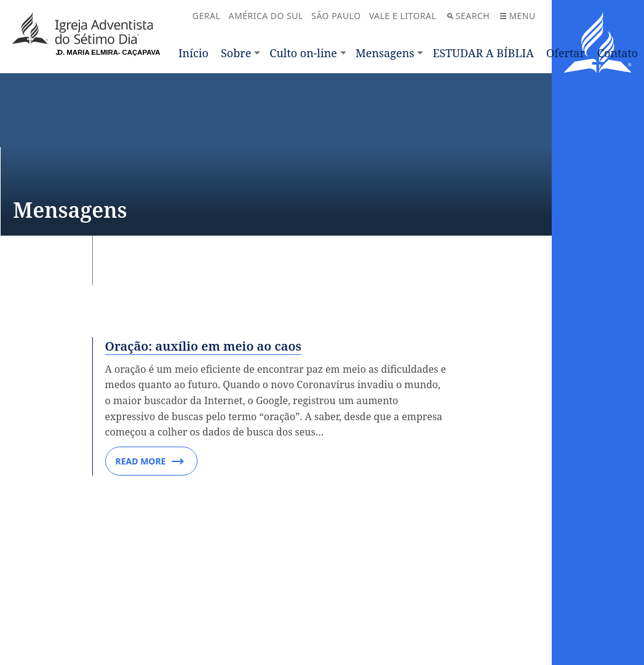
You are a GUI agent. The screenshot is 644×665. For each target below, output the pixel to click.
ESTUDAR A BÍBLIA (483, 53)
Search (468, 16)
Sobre (236, 53)
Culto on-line (303, 53)
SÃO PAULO (336, 16)
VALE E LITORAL (403, 16)
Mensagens (385, 53)
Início (193, 53)
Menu (518, 16)
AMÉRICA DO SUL (266, 16)
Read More (150, 461)
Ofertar (566, 53)
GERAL (206, 16)
